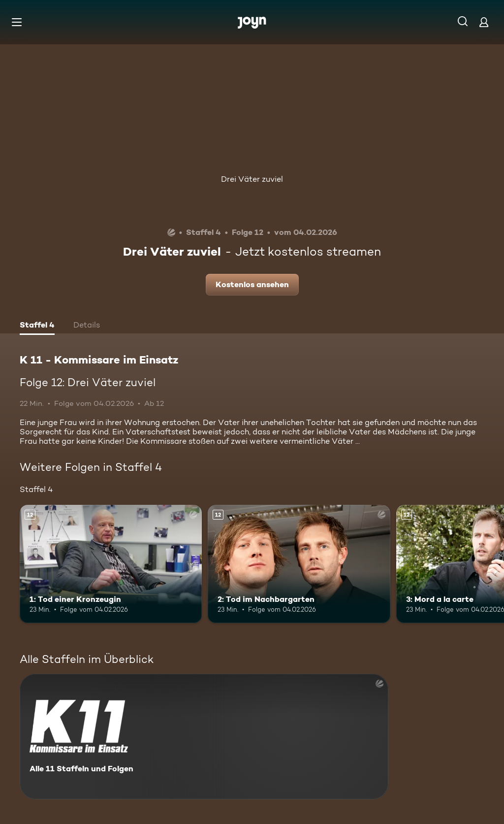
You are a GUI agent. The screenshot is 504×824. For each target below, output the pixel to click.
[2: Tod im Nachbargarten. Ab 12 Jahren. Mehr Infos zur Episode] (299, 564)
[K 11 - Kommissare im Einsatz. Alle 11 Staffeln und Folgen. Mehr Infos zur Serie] (204, 737)
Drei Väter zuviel (252, 179)
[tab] (37, 326)
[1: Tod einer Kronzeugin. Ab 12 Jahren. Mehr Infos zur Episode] (111, 564)
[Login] (484, 22)
